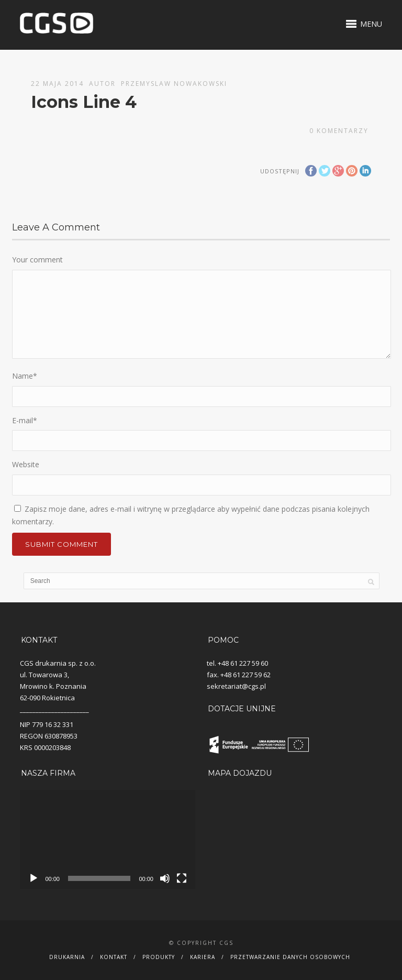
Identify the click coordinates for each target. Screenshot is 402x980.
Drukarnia (67, 957)
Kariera (203, 957)
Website (26, 464)
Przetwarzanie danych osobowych (290, 957)
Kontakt (114, 957)
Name (25, 376)
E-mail (25, 420)
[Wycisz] (165, 878)
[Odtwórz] (33, 878)
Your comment (37, 260)
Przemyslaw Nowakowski (174, 84)
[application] (108, 839)
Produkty (159, 957)
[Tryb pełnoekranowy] (182, 878)
